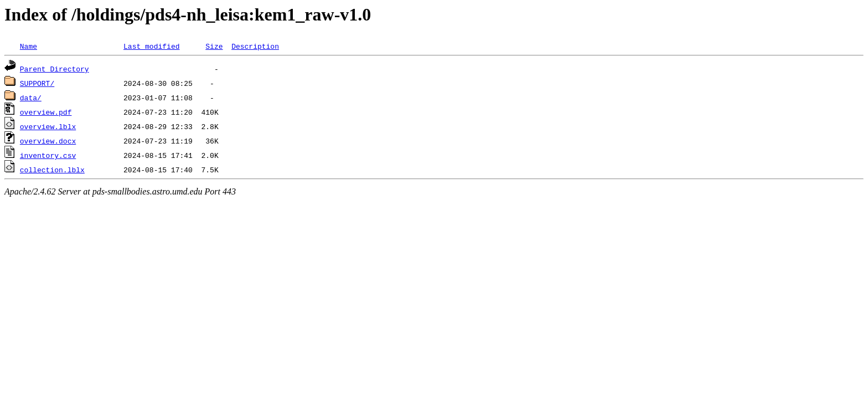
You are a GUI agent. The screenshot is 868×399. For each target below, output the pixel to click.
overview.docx (48, 141)
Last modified (151, 46)
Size (214, 46)
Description (255, 46)
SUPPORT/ (37, 83)
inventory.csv (48, 155)
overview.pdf (46, 112)
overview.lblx (48, 126)
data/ (31, 98)
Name (29, 46)
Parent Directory (55, 69)
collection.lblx (52, 170)
